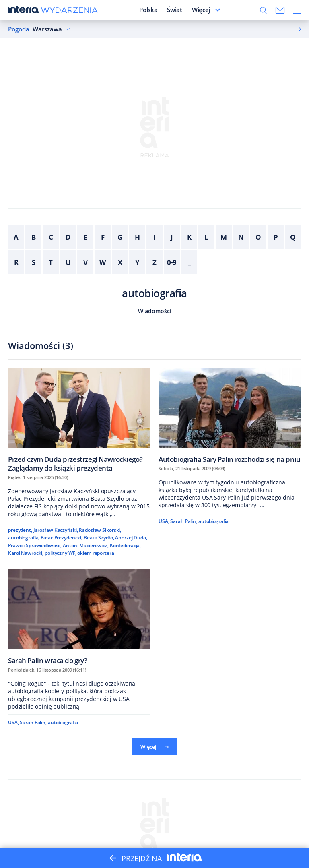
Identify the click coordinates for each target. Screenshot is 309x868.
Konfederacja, (125, 545)
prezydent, (20, 530)
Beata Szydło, (99, 538)
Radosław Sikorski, (100, 530)
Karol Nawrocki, (26, 553)
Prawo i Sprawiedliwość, (35, 545)
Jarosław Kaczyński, (56, 530)
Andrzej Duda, (131, 538)
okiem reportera (96, 553)
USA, (164, 521)
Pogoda (19, 29)
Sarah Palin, (184, 521)
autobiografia (154, 293)
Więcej (154, 747)
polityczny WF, (60, 553)
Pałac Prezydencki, (62, 538)
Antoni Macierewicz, (86, 545)
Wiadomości (155, 311)
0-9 (172, 262)
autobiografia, (24, 538)
